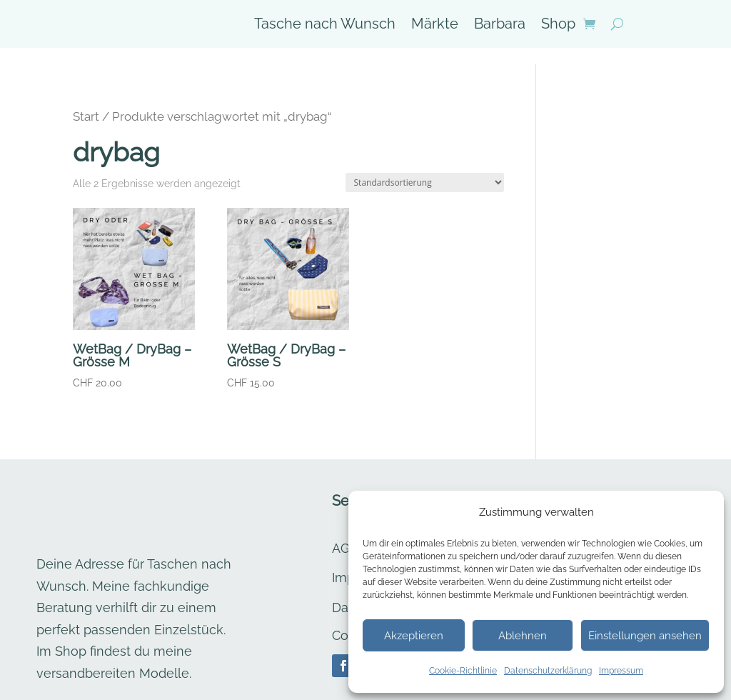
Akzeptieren (414, 636)
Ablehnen (523, 636)
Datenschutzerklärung (548, 671)
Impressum (621, 671)
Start (86, 100)
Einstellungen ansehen (645, 636)
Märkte (435, 25)
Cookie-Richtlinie (463, 671)
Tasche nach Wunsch (325, 25)
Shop (558, 25)
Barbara (500, 25)
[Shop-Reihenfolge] (425, 166)
